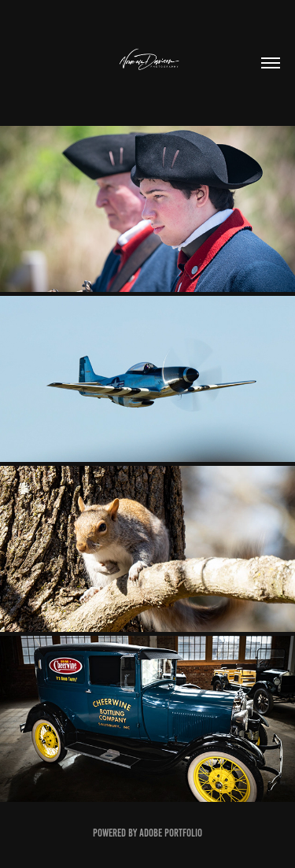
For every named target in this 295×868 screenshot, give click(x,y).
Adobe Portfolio (171, 833)
